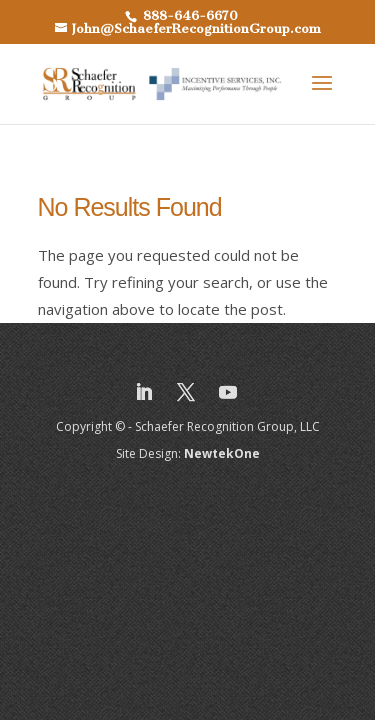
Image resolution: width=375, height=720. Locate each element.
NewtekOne (222, 453)
